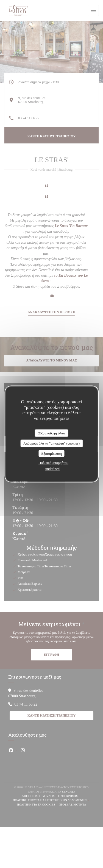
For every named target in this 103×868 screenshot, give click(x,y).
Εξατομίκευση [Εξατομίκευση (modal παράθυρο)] (51, 453)
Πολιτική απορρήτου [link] (53, 463)
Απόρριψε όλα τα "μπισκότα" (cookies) (51, 443)
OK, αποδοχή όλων (51, 433)
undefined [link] (52, 469)
